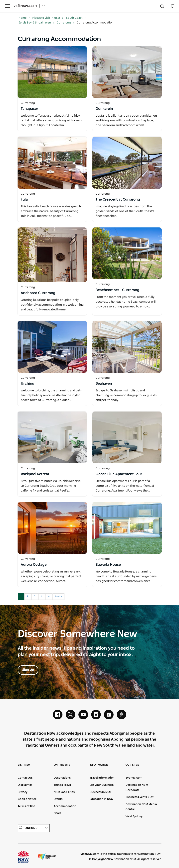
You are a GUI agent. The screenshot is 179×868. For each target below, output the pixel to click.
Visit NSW (24, 765)
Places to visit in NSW (48, 18)
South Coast (76, 18)
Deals (57, 813)
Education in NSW (101, 799)
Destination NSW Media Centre (141, 807)
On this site (62, 765)
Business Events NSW (140, 797)
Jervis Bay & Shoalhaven (37, 23)
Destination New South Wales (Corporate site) (47, 857)
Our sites (132, 765)
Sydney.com (134, 778)
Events (58, 799)
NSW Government (27, 857)
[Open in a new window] (52, 72)
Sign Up (28, 670)
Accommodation (65, 806)
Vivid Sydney (134, 816)
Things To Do (62, 785)
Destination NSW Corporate (137, 788)
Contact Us (25, 778)
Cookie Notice (27, 799)
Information (99, 765)
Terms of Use (26, 806)
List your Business (102, 785)
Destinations (62, 778)
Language (34, 828)
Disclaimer (25, 785)
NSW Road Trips (64, 792)
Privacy (23, 792)
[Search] (162, 7)
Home (24, 18)
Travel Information (102, 778)
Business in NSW (101, 792)
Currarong (66, 23)
